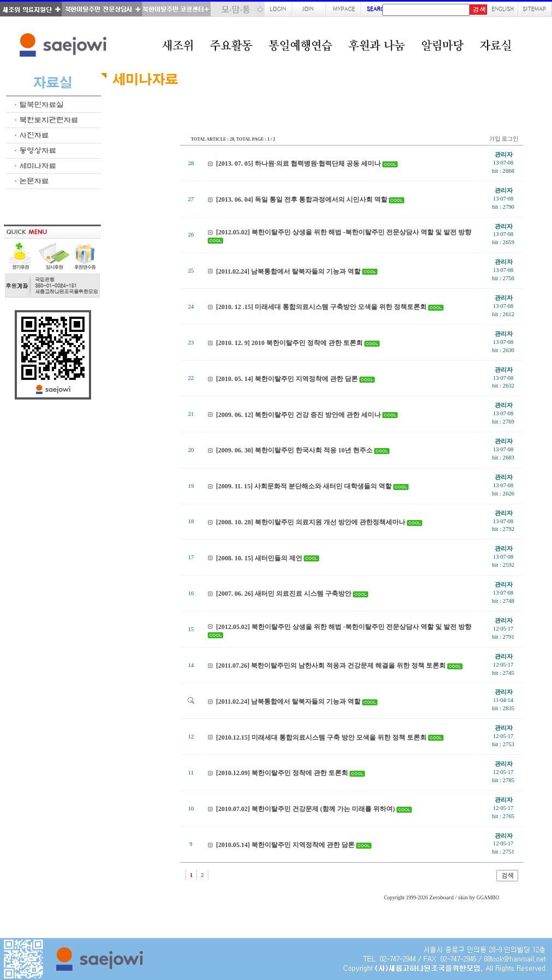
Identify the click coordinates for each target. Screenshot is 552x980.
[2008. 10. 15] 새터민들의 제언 (259, 558)
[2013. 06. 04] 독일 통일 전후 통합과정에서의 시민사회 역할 (302, 199)
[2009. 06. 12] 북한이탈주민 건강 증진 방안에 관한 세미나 (298, 415)
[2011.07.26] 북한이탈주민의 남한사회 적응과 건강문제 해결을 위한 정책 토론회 (331, 666)
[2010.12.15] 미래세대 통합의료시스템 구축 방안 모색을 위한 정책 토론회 (321, 737)
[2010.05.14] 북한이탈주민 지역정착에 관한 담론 (285, 845)
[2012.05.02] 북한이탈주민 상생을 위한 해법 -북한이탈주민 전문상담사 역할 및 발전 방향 (344, 232)
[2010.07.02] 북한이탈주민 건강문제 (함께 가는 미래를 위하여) (305, 809)
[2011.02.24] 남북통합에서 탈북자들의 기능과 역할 (288, 271)
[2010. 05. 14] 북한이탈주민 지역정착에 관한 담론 (287, 379)
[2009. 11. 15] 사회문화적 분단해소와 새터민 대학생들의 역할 (304, 486)
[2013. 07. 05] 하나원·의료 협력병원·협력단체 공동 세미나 (298, 164)
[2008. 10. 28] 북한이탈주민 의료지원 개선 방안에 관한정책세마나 (311, 522)
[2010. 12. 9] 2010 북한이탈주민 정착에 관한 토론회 (289, 343)
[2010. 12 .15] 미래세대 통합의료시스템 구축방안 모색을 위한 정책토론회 (321, 307)
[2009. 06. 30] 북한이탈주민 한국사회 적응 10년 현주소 (294, 450)
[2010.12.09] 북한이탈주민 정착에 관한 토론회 (282, 773)
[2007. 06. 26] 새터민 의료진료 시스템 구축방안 (284, 594)
